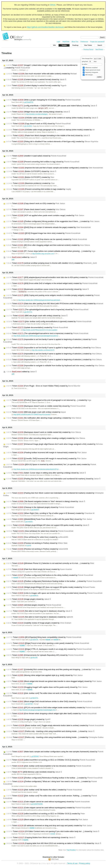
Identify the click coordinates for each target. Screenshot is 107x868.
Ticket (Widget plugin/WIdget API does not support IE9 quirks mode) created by (51, 588)
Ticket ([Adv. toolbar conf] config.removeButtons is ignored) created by (49, 322)
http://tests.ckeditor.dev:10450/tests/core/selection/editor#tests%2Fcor (35, 470)
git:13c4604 (27, 126)
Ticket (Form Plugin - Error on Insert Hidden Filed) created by (43, 386)
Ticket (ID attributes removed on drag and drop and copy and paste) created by (49, 826)
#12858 (22, 646)
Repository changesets (90, 72)
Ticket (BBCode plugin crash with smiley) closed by (37, 316)
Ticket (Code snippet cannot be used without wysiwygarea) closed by (48, 802)
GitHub (53, 5)
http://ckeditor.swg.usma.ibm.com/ (42, 254)
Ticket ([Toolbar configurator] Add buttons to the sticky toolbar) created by (50, 576)
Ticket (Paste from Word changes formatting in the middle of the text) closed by (48, 136)
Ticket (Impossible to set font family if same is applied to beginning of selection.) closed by (53, 348)
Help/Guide (66, 42)
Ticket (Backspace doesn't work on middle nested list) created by (44, 433)
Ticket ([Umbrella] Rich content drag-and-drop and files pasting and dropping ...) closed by (53, 670)
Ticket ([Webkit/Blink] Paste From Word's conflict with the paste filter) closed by (49, 520)
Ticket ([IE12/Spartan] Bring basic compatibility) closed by (44, 638)
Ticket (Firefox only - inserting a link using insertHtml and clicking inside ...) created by (55, 738)
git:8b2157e (33, 699)
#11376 (26, 840)
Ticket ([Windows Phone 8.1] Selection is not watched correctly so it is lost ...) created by (50, 564)
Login (58, 42)
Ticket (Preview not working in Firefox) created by (37, 549)
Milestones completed (90, 68)
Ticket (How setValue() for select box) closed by (40, 532)
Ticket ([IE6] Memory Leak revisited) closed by (34, 772)
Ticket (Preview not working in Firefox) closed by (37, 544)
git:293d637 (34, 510)
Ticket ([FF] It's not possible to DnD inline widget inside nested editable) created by (53, 708)
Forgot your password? (97, 42)
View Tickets (88, 45)
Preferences (84, 42)
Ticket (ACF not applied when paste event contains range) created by (45, 216)
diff (13, 260)
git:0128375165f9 (36, 804)
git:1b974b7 (28, 704)
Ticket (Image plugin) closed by (28, 600)
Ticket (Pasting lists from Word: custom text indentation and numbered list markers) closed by (53, 479)
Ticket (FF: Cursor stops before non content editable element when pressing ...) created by (51, 251)
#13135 (16, 578)
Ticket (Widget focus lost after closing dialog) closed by (38, 112)
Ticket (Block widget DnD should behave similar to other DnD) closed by (49, 702)
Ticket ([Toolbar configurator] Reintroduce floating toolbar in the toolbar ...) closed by (54, 582)
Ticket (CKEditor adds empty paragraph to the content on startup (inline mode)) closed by (52, 118)
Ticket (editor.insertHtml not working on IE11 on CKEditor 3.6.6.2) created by (46, 814)
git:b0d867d (33, 596)
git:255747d (27, 312)
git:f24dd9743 (28, 102)
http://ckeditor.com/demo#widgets (36, 114)
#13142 (48, 640)
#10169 (53, 834)
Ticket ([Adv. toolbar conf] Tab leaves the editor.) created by (44, 790)
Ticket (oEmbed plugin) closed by (34, 605)
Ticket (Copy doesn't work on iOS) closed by (38, 124)
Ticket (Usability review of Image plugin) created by (39, 623)
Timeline (64, 45)
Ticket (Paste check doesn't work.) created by (36, 210)
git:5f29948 (34, 757)
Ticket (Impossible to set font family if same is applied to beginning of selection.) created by (54, 354)
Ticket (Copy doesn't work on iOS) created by (36, 204)
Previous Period (88, 49)
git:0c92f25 (28, 522)
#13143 (56, 640)
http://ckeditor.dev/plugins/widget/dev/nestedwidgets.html (36, 710)
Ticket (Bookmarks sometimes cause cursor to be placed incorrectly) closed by (47, 289)
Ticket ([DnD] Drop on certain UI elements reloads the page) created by (48, 228)
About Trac (75, 42)
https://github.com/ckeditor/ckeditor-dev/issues (45, 27)
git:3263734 (33, 640)
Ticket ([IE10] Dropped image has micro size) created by (43, 233)
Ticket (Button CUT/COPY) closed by (31, 172)
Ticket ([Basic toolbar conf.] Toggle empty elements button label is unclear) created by (55, 726)
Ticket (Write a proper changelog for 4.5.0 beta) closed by (43, 100)
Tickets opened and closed (91, 70)
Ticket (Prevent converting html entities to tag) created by (39, 189)
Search (100, 45)
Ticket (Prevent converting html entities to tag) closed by (43, 162)
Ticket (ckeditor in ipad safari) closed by (36, 156)
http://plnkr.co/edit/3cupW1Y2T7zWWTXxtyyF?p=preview (31, 415)
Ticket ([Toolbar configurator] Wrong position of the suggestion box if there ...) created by (53, 222)
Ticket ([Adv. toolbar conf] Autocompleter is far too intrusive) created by (49, 766)
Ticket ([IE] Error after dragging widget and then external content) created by (48, 245)
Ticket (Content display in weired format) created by (36, 86)
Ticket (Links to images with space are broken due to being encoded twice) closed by (54, 594)
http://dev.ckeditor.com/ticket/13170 (42, 350)
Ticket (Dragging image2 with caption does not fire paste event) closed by (47, 688)
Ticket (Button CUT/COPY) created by (30, 177)
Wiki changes (88, 75)
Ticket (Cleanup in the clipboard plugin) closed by (40, 508)
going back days (89, 61)
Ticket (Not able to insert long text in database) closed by (39, 611)
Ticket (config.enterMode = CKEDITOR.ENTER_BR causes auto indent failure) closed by (52, 106)
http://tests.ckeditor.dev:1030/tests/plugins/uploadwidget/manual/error (35, 336)
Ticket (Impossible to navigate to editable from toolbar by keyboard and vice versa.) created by (55, 366)
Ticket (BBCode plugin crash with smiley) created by (36, 412)
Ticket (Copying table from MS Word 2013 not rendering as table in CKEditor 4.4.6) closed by (54, 844)
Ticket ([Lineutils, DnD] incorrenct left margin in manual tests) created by (46, 459)
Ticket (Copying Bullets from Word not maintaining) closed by (41, 838)
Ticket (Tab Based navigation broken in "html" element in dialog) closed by (46, 502)
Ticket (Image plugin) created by (28, 720)
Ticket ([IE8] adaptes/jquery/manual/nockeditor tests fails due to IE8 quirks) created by (55, 278)
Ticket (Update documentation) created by (37, 328)
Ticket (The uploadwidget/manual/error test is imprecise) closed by (47, 310)
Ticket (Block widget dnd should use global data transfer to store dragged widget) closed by (54, 682)
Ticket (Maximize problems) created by (30, 183)
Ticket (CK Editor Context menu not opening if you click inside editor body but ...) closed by (53, 832)
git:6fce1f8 (33, 658)
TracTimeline (71, 850)
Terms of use (72, 864)
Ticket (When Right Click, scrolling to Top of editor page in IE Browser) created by (50, 514)
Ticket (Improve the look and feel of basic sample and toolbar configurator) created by (55, 168)
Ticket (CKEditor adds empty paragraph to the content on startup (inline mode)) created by (50, 130)
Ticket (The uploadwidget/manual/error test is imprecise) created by (47, 334)
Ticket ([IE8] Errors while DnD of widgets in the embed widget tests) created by (52, 284)
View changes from (92, 59)
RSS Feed (55, 860)
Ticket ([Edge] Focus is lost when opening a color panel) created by (48, 644)
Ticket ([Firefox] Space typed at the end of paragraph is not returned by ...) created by (49, 400)
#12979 (29, 546)
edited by (21, 257)
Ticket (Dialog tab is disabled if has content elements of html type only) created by (52, 142)
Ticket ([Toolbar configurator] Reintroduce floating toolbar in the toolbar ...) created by (54, 778)
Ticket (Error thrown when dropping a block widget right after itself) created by (51, 714)
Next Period (99, 49)
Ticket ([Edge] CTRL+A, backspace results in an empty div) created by (49, 650)
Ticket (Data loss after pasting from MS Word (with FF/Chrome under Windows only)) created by (55, 304)
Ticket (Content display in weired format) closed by (36, 80)
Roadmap (75, 45)
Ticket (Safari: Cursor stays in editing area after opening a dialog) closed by (46, 473)
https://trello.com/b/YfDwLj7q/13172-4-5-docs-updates (39, 330)
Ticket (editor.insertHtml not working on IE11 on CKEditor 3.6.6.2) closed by (51, 760)
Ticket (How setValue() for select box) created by (37, 538)
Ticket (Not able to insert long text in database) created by (40, 617)
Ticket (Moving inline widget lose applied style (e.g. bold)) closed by (44, 676)
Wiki (54, 45)
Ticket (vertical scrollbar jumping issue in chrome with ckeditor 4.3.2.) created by (52, 263)
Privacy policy (84, 864)
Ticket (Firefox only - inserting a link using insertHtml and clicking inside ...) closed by (50, 732)
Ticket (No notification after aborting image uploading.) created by (44, 418)
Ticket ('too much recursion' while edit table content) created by (41, 74)
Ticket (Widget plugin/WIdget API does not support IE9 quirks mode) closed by (48, 526)
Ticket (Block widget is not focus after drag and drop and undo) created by (47, 820)
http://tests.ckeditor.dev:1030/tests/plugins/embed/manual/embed (38, 300)
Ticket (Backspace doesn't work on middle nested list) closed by (46, 406)
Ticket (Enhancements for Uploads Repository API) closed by (45, 656)
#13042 (30, 684)
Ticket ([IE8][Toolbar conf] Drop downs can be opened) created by (47, 239)
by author (92, 64)
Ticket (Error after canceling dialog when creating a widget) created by (46, 439)
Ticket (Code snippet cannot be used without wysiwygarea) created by (48, 808)
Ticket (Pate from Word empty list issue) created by (39, 570)
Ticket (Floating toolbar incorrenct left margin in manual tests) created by (46, 453)
